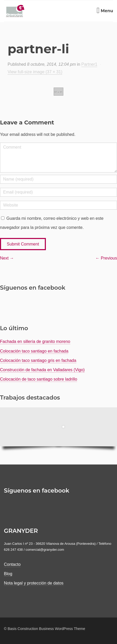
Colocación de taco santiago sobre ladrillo (39, 379)
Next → (7, 258)
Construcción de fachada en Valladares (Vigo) (42, 370)
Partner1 (89, 64)
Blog (8, 574)
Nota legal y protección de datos (34, 583)
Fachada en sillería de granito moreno (35, 341)
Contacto (12, 564)
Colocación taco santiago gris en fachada (38, 360)
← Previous (106, 258)
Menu (105, 11)
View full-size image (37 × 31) (35, 72)
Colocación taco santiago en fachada (34, 351)
